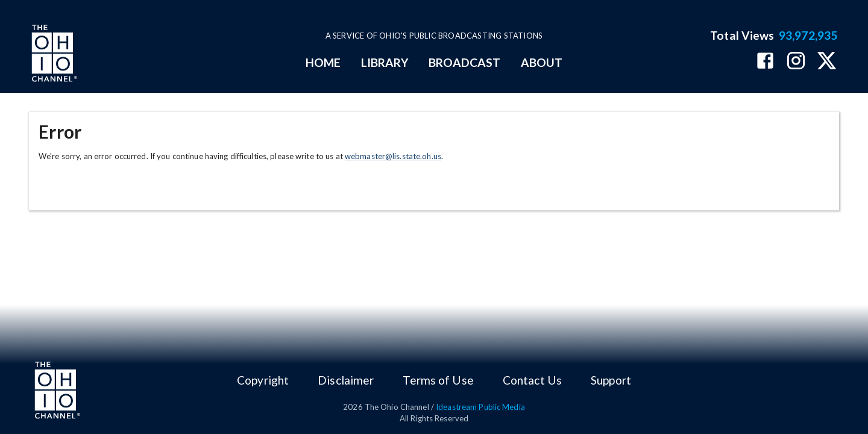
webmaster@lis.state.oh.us (393, 156)
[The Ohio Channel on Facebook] (765, 62)
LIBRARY (385, 62)
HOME (323, 62)
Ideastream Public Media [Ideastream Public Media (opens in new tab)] (480, 407)
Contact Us (532, 380)
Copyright (263, 380)
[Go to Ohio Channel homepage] (53, 55)
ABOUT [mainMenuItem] (542, 62)
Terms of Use (438, 380)
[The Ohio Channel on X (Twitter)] (827, 62)
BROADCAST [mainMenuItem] (465, 62)
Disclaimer (346, 380)
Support (611, 380)
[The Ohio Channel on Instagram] (796, 62)
